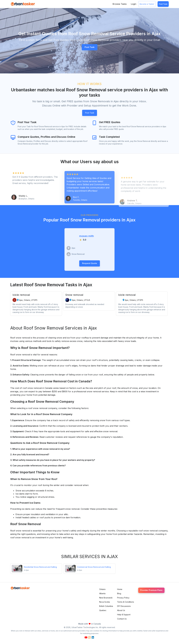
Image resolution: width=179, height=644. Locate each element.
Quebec (103, 610)
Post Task (163, 4)
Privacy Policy (123, 598)
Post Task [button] (90, 47)
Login (134, 4)
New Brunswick (106, 598)
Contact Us (122, 619)
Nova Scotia (105, 602)
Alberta (102, 593)
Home (120, 589)
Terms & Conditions (126, 602)
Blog (119, 593)
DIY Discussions (124, 606)
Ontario (102, 589)
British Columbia (106, 606)
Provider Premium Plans (151, 590)
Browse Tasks (120, 4)
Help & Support (124, 615)
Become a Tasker (147, 4)
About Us (121, 610)
